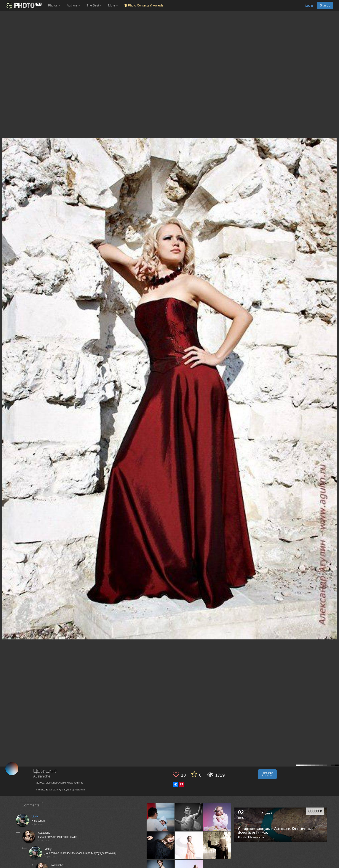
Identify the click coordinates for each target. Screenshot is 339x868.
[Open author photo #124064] (189, 845)
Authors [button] (74, 5)
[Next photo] (335, 378)
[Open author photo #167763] (161, 817)
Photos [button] (54, 5)
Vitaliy (35, 817)
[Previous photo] (4, 378)
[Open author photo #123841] (217, 845)
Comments (30, 805)
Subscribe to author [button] (267, 774)
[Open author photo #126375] (217, 817)
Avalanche (42, 777)
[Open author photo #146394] (189, 817)
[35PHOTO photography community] (23, 6)
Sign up (325, 5)
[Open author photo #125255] (161, 845)
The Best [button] (94, 5)
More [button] (113, 5)
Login (309, 6)
